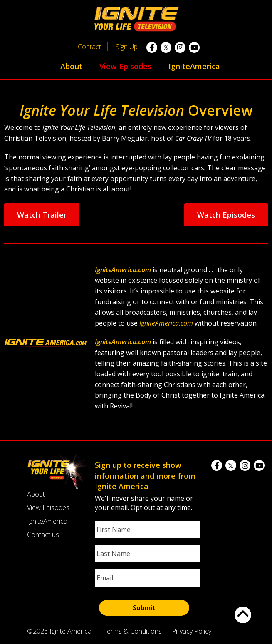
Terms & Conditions (132, 631)
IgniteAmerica (194, 66)
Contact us (43, 535)
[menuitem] (72, 66)
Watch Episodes (226, 215)
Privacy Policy (192, 631)
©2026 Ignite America (59, 631)
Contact (89, 47)
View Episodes (125, 66)
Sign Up (127, 47)
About (71, 66)
